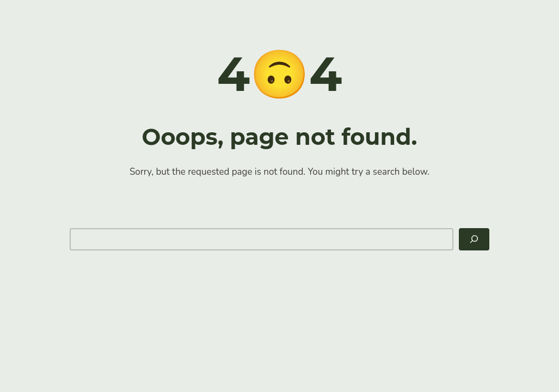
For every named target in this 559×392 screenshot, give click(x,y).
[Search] (474, 240)
